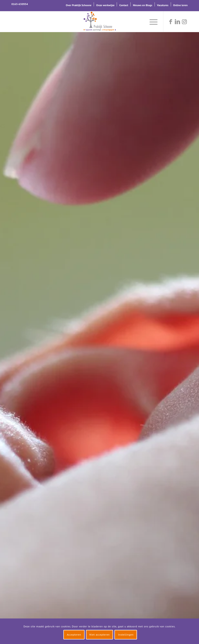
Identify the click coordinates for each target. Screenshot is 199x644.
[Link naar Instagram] (184, 22)
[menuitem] (79, 4)
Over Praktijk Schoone (79, 5)
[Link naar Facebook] (171, 22)
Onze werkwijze (105, 5)
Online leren (180, 5)
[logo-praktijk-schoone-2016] (99, 22)
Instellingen (126, 635)
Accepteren (74, 635)
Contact (124, 5)
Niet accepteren (99, 635)
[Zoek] (140, 22)
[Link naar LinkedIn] (177, 22)
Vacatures (163, 5)
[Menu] (151, 22)
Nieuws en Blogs (143, 5)
